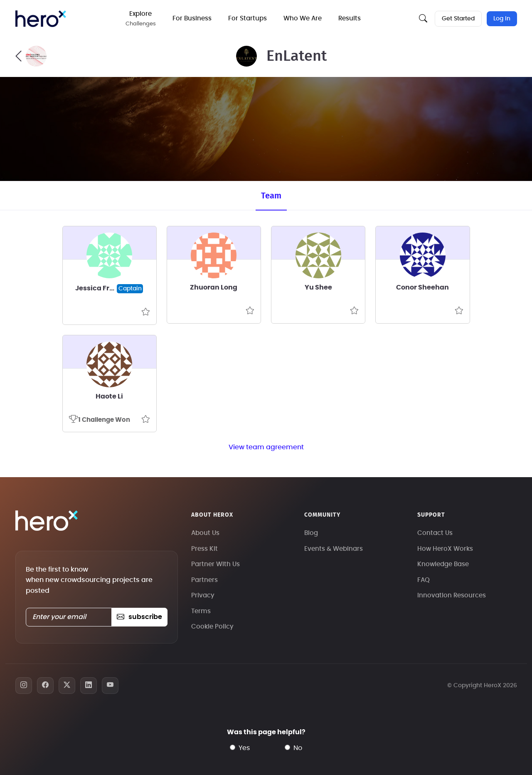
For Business (192, 19)
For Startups (248, 19)
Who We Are (303, 19)
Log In (502, 19)
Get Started (458, 19)
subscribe (139, 617)
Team (271, 196)
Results (350, 19)
